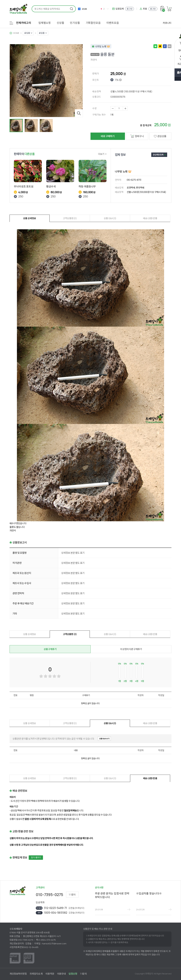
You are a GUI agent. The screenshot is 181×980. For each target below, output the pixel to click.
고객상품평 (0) (70, 218)
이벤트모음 (113, 23)
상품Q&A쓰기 (104, 739)
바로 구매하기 (108, 136)
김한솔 (28, 944)
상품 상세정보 (30, 218)
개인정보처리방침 (18, 974)
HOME (16, 33)
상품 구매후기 (50, 649)
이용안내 (61, 974)
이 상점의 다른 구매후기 (131, 649)
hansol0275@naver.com (54, 944)
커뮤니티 (167, 23)
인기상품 (75, 23)
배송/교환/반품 (150, 218)
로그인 (129, 9)
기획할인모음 (93, 23)
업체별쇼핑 (45, 23)
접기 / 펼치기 (36, 857)
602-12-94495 (31, 947)
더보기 (102, 154)
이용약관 (50, 974)
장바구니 (137, 136)
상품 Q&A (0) (110, 218)
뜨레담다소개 (36, 974)
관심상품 (159, 136)
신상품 (60, 23)
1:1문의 (72, 895)
